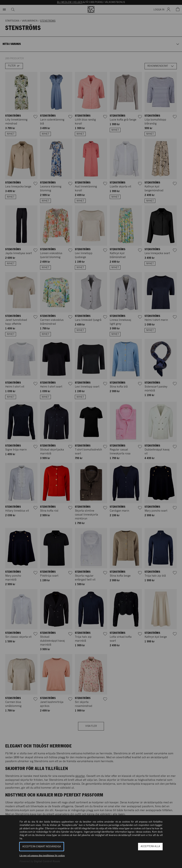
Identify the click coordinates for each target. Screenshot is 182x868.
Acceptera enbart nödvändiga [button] (42, 847)
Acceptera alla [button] (150, 846)
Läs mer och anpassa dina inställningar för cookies (42, 856)
